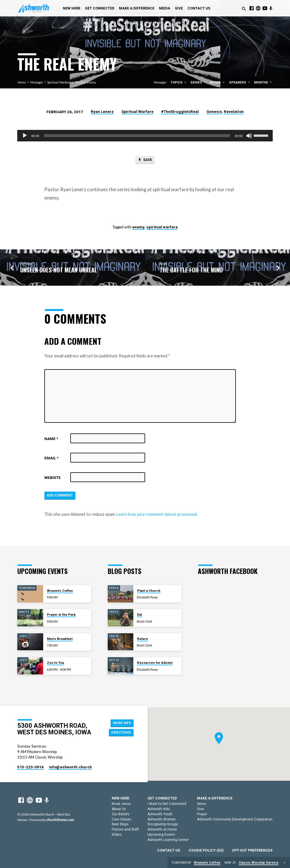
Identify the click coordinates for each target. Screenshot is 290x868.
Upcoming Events (161, 835)
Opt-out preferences (252, 850)
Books (218, 83)
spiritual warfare (162, 228)
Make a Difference (137, 8)
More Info (121, 722)
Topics (179, 83)
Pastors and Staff (125, 829)
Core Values (121, 819)
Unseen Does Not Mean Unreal (59, 271)
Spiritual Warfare (59, 82)
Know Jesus (121, 804)
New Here (72, 8)
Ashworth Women (162, 819)
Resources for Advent (155, 663)
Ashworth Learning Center (168, 840)
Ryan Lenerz (102, 111)
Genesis (214, 111)
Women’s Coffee (60, 591)
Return (143, 639)
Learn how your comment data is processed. (157, 516)
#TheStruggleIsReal (180, 111)
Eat (140, 615)
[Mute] (249, 136)
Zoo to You (56, 663)
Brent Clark (144, 621)
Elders (117, 835)
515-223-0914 (31, 767)
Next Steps (120, 825)
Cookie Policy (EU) (206, 850)
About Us (119, 809)
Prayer (202, 814)
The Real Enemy (85, 82)
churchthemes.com (60, 820)
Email (51, 459)
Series (198, 83)
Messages (36, 82)
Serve (201, 804)
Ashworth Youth (160, 814)
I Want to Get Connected (167, 804)
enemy (138, 228)
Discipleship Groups (163, 825)
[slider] (137, 136)
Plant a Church (149, 591)
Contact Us (199, 8)
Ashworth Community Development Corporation (235, 819)
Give (179, 8)
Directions (120, 733)
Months (263, 83)
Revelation (234, 111)
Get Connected (100, 8)
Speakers (240, 83)
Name (51, 439)
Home (22, 82)
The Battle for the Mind (191, 271)
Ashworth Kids (159, 809)
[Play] (25, 136)
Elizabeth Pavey (147, 597)
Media (165, 8)
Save (145, 160)
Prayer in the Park (61, 615)
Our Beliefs (121, 814)
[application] (145, 136)
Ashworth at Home (162, 829)
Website (53, 478)
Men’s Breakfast (60, 639)
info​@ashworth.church (70, 767)
